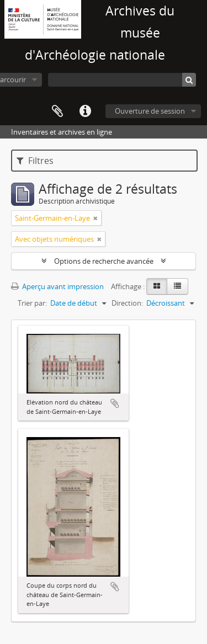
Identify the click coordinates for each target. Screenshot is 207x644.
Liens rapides (85, 111)
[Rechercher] (189, 80)
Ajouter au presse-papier (115, 403)
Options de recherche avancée (104, 261)
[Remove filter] (95, 218)
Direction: (127, 303)
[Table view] (177, 286)
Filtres (35, 161)
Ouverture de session (150, 111)
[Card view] (157, 286)
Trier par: (32, 303)
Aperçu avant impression (57, 286)
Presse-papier (57, 111)
